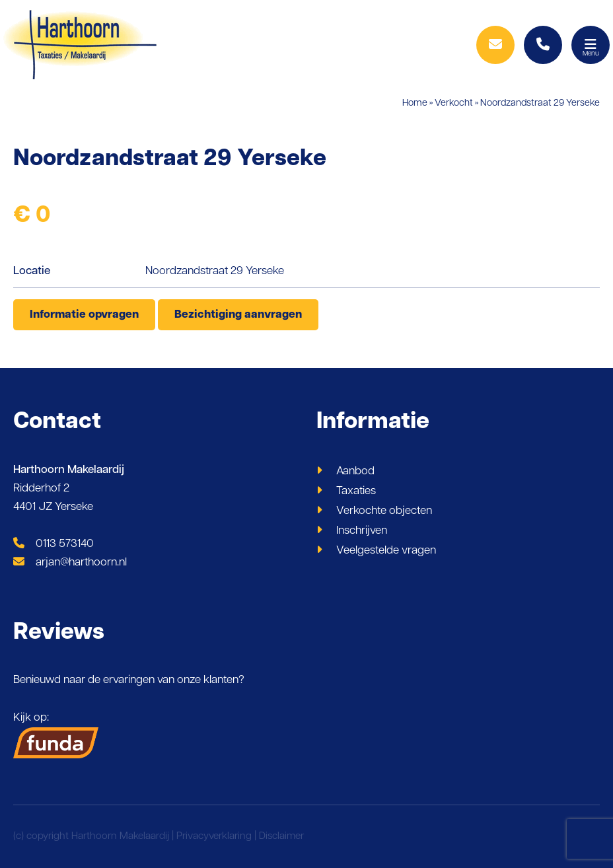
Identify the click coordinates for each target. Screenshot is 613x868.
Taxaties (356, 491)
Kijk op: (56, 735)
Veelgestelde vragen (386, 551)
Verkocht (454, 103)
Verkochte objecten (384, 511)
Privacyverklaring (214, 837)
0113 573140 (54, 544)
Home (415, 103)
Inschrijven (362, 531)
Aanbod (355, 471)
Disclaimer (281, 837)
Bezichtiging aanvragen (238, 315)
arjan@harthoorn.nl (70, 562)
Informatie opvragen (84, 315)
